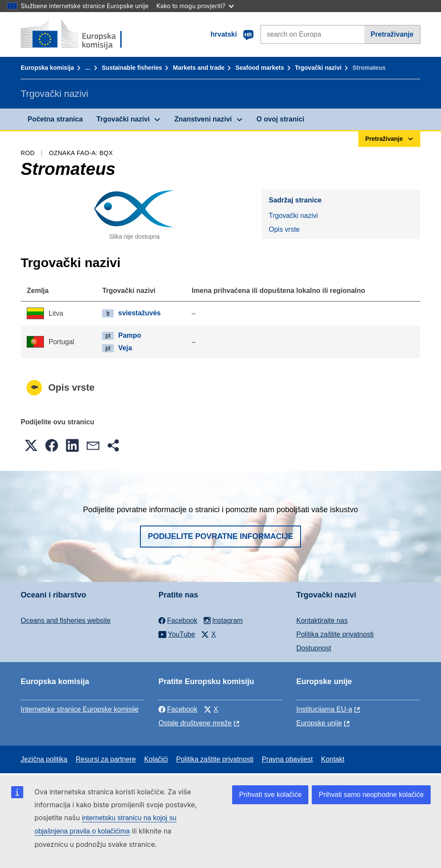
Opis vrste (284, 229)
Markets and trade (199, 68)
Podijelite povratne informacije (220, 536)
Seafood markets (260, 68)
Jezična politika (44, 759)
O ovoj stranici (281, 119)
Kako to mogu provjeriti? (195, 6)
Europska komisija (47, 68)
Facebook (178, 709)
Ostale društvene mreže (195, 723)
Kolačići (156, 759)
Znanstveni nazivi (203, 119)
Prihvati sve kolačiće (270, 795)
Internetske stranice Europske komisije (80, 709)
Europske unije (319, 723)
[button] (31, 445)
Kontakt (332, 759)
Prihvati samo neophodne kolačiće (371, 795)
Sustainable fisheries (132, 68)
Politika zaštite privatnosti (335, 634)
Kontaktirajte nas (322, 621)
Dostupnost (314, 648)
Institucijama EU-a (324, 709)
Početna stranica (55, 119)
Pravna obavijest (287, 759)
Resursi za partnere (106, 759)
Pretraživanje (392, 34)
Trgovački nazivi (318, 68)
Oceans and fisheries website (66, 621)
